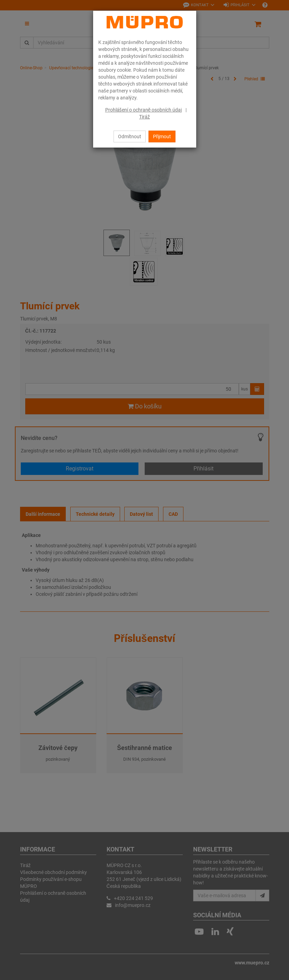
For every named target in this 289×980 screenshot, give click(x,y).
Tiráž (144, 117)
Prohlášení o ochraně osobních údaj (144, 110)
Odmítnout (130, 136)
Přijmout (162, 136)
